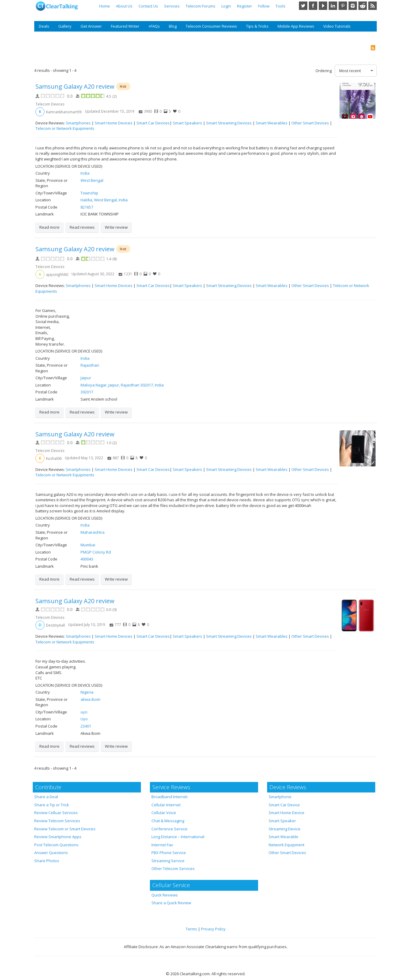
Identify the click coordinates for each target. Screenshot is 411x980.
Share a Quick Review (171, 903)
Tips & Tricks (257, 26)
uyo (84, 712)
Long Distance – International (178, 837)
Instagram (353, 6)
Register (245, 6)
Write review (116, 227)
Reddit (363, 6)
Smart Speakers (187, 123)
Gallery (65, 26)
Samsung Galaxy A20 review (75, 86)
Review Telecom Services (57, 821)
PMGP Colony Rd (96, 552)
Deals (44, 26)
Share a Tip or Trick (52, 805)
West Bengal (92, 180)
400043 (87, 559)
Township (89, 193)
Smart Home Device (286, 813)
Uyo (84, 719)
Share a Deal (46, 797)
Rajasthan (90, 365)
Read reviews (82, 227)
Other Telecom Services (173, 869)
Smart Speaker (282, 821)
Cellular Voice (164, 813)
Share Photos (47, 861)
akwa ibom (90, 699)
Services (172, 6)
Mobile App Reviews (296, 26)
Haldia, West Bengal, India (104, 200)
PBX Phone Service (169, 853)
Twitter (303, 6)
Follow (264, 6)
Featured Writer (125, 26)
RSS (373, 6)
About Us (124, 6)
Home (105, 6)
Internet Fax (162, 845)
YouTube (323, 6)
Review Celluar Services (56, 813)
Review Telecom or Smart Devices (65, 829)
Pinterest (343, 6)
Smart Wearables (272, 123)
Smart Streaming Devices (229, 123)
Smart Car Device (284, 805)
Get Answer (91, 26)
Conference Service (169, 829)
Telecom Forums (201, 6)
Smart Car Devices (153, 123)
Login (226, 6)
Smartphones (78, 123)
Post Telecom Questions (56, 845)
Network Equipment (286, 845)
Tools (280, 6)
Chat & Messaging (168, 821)
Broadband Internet (169, 797)
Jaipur (86, 378)
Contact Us (148, 6)
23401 (86, 726)
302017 (87, 392)
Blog (173, 26)
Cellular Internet (166, 805)
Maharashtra (93, 532)
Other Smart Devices (310, 123)
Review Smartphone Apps (58, 837)
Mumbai (88, 545)
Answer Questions (51, 853)
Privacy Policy (213, 929)
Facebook (313, 6)
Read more (49, 227)
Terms (191, 929)
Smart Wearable (283, 837)
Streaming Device (285, 829)
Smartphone (280, 797)
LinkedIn (333, 6)
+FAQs (154, 26)
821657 (87, 207)
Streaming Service (168, 861)
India (85, 173)
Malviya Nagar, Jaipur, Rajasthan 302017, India (122, 385)
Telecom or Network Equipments (65, 128)
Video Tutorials (337, 26)
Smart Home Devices (114, 123)
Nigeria (87, 692)
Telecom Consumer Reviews (211, 26)
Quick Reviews (165, 895)
